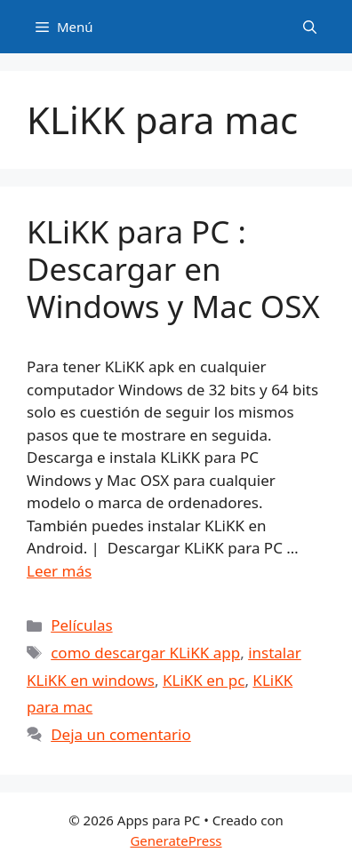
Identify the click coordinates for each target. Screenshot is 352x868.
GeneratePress (176, 840)
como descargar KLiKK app (145, 653)
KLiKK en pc (204, 680)
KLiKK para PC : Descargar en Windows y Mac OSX (173, 269)
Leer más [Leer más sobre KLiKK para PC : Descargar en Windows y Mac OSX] (59, 571)
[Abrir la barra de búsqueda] (310, 27)
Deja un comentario (121, 734)
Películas (81, 625)
